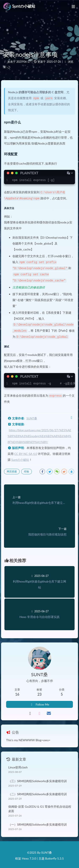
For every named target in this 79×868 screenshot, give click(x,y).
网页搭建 (12, 469)
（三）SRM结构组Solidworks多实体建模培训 (37, 779)
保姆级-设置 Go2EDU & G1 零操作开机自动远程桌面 (40, 806)
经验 (27, 469)
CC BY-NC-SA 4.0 (26, 451)
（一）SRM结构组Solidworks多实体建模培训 (37, 822)
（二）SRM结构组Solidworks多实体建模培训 (37, 792)
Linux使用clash (18, 765)
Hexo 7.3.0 (29, 857)
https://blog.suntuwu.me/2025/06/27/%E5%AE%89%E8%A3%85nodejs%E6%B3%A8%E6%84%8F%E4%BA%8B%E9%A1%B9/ (39, 434)
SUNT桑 (32, 416)
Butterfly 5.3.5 (54, 857)
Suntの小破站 (20, 457)
